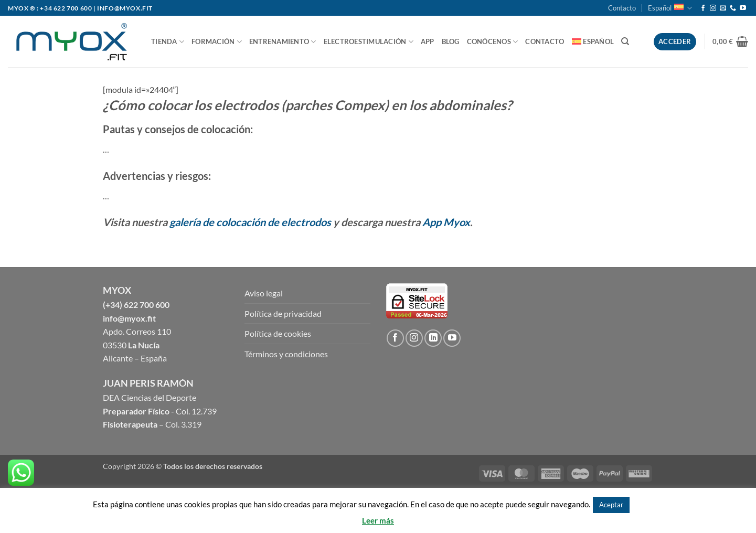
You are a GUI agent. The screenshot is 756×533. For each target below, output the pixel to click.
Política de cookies (278, 333)
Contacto (622, 8)
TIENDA (168, 42)
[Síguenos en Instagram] (713, 8)
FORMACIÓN (217, 42)
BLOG (451, 41)
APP (428, 41)
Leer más (378, 520)
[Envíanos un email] (723, 8)
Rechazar (647, 504)
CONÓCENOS (493, 42)
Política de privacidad (283, 313)
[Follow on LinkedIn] (433, 338)
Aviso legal (264, 293)
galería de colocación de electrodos (250, 222)
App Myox (446, 222)
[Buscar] (625, 41)
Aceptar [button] (611, 505)
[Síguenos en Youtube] (743, 8)
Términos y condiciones (286, 354)
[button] (730, 41)
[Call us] (733, 8)
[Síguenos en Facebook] (703, 8)
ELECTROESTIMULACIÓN (369, 42)
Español (670, 8)
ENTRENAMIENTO (283, 42)
